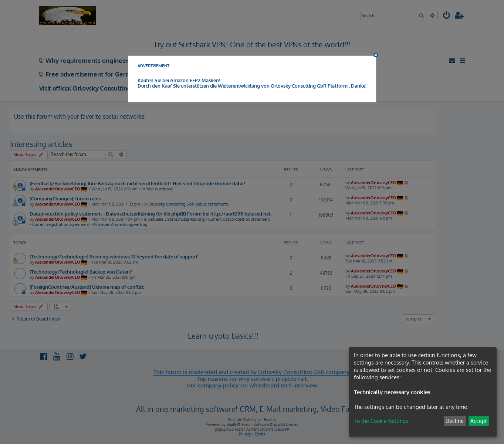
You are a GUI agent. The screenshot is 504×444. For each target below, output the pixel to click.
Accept (478, 421)
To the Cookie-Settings (381, 421)
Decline (455, 421)
